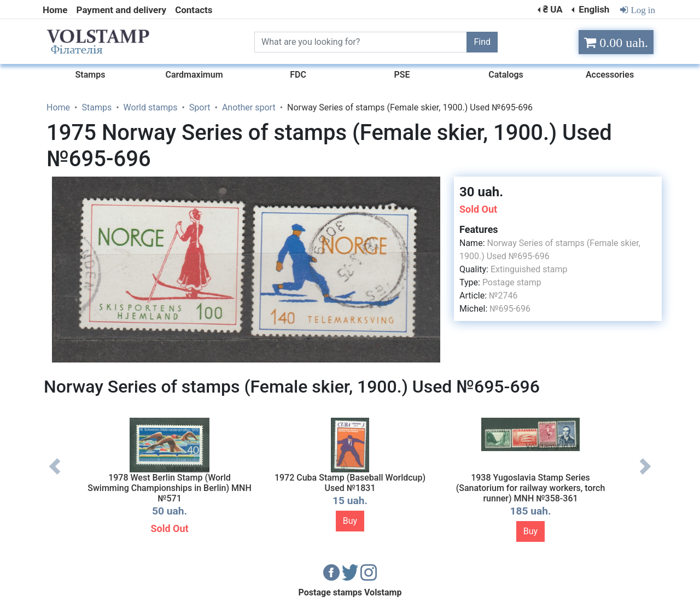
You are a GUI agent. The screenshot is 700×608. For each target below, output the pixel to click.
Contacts (194, 10)
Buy (350, 521)
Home (55, 10)
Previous (55, 475)
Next (645, 475)
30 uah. (481, 192)
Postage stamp (512, 282)
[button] (436, 186)
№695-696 (510, 309)
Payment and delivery (122, 10)
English (593, 9)
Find (482, 42)
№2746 (503, 296)
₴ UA (552, 9)
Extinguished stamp (529, 269)
